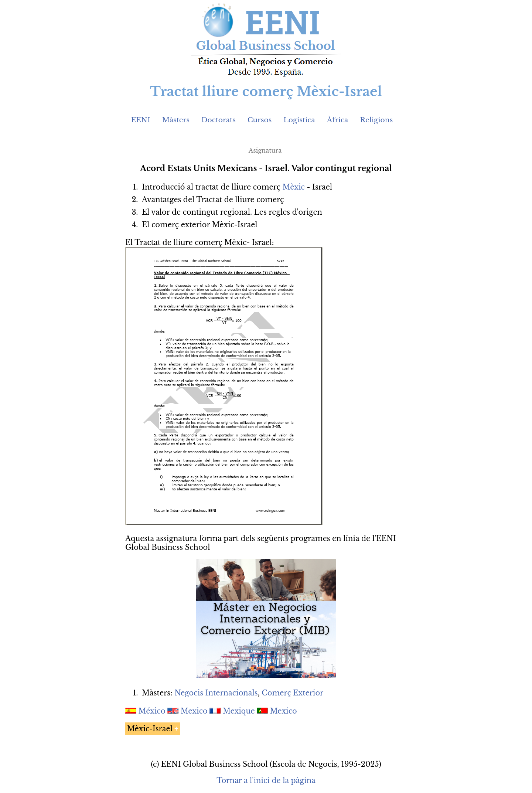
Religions (376, 120)
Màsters (176, 120)
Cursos (260, 120)
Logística (299, 120)
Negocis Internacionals (216, 693)
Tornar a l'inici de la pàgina (266, 780)
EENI (141, 120)
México (152, 711)
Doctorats (219, 120)
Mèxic (294, 187)
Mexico (194, 711)
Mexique (239, 711)
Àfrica (338, 120)
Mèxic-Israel (150, 729)
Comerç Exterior (292, 693)
